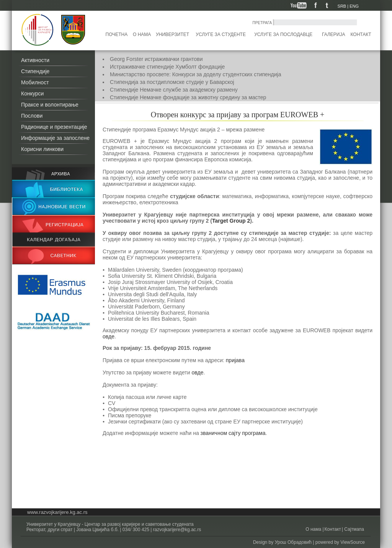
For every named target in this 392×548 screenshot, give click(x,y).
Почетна (117, 34)
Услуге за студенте (221, 34)
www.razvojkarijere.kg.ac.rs (57, 512)
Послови (32, 116)
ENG (354, 6)
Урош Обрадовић (293, 542)
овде (109, 336)
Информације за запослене (55, 138)
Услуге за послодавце (283, 34)
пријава (235, 360)
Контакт (361, 34)
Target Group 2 (231, 221)
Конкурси (32, 94)
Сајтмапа (354, 529)
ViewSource (353, 542)
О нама (142, 34)
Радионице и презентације (54, 127)
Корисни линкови (42, 149)
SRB (342, 6)
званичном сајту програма (233, 433)
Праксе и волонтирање (50, 105)
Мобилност (35, 82)
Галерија (333, 34)
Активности (35, 60)
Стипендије (35, 71)
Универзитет (172, 34)
